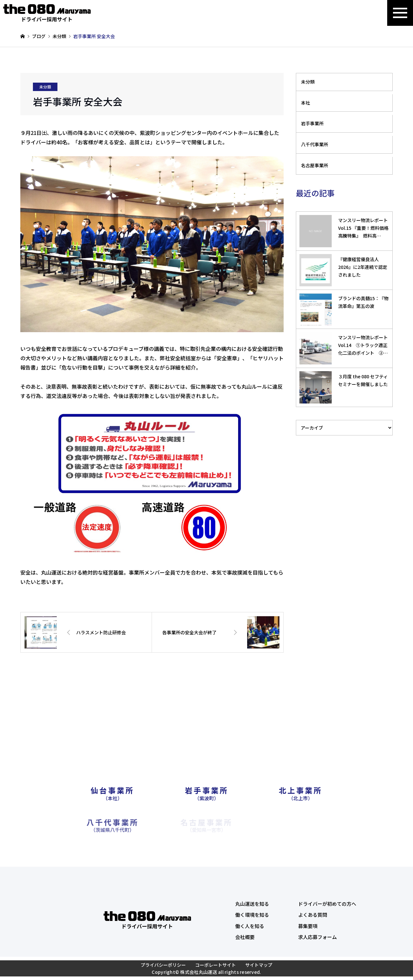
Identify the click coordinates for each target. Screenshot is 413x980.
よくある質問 (313, 915)
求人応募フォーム (317, 937)
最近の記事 (315, 193)
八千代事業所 (315, 144)
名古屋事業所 (315, 165)
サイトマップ (259, 965)
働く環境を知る (252, 915)
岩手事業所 (312, 123)
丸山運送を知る (252, 904)
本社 (306, 103)
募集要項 (308, 926)
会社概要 (245, 937)
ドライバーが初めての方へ (327, 904)
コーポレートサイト (216, 965)
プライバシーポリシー (163, 965)
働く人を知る (250, 926)
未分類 (45, 87)
